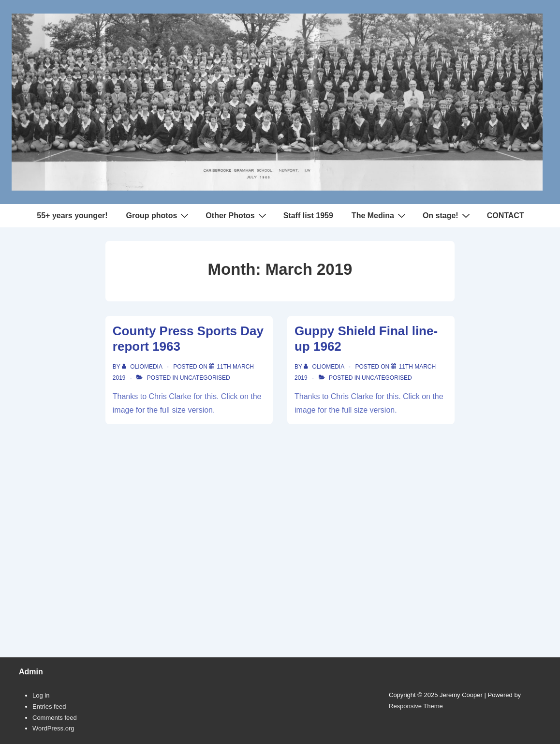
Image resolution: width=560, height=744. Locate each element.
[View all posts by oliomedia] (143, 367)
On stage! (448, 215)
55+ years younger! (72, 216)
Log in (41, 695)
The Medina (380, 215)
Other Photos (237, 215)
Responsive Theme (416, 706)
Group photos (159, 215)
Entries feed (49, 707)
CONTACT (506, 216)
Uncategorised (205, 378)
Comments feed (55, 718)
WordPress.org (53, 728)
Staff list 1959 (308, 216)
